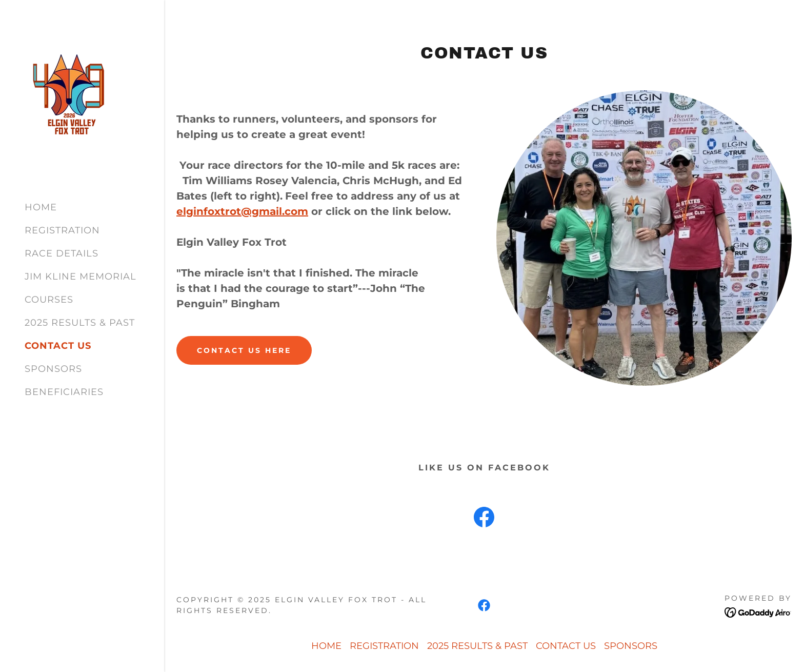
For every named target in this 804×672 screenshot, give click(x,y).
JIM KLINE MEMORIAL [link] (81, 276)
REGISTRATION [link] (62, 230)
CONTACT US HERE (244, 350)
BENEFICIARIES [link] (64, 392)
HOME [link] (41, 207)
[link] (69, 96)
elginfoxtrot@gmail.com (242, 211)
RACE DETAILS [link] (62, 253)
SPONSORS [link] (53, 369)
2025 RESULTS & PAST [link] (80, 323)
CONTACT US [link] (58, 346)
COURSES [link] (49, 300)
